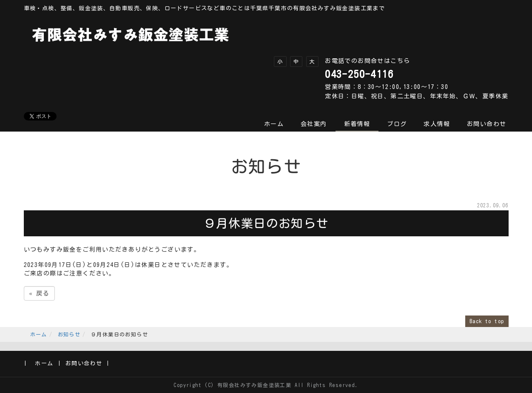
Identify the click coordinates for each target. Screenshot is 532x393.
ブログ (397, 124)
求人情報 (437, 124)
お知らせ (69, 334)
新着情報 (357, 124)
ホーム (274, 124)
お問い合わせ (486, 124)
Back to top (487, 321)
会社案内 (314, 124)
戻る (40, 293)
